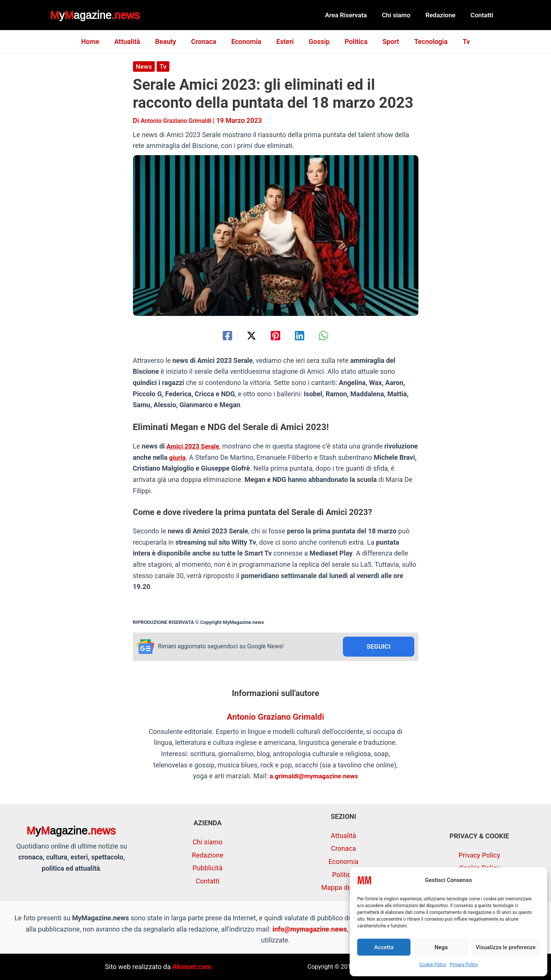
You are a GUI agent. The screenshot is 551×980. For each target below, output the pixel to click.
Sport (386, 42)
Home (98, 42)
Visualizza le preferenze (506, 947)
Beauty (170, 42)
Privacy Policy (464, 965)
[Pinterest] (275, 335)
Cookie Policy (433, 965)
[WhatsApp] (332, 335)
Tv (459, 42)
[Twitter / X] (247, 335)
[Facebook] (219, 335)
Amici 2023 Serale (194, 446)
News (144, 66)
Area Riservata (354, 15)
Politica (353, 42)
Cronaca (207, 42)
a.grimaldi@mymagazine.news (314, 777)
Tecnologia (425, 42)
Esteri (285, 42)
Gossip (318, 42)
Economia (248, 42)
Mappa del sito (343, 887)
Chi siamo (402, 15)
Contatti (483, 15)
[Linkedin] (304, 335)
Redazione (444, 15)
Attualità (133, 42)
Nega (441, 947)
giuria (213, 457)
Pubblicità (208, 868)
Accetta (384, 947)
